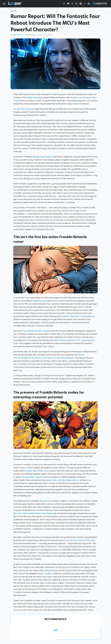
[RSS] (89, 4)
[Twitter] (72, 4)
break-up (36, 471)
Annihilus (48, 574)
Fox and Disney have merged (36, 331)
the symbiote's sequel (32, 477)
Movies (14, 11)
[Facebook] (64, 4)
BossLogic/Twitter (94, 87)
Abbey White (18, 35)
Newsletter (100, 4)
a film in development (78, 316)
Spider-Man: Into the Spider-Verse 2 (62, 480)
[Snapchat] (85, 4)
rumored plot (82, 540)
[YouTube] (68, 4)
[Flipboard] (81, 4)
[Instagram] (76, 4)
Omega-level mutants (43, 157)
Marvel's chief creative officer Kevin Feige (33, 513)
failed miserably (35, 97)
